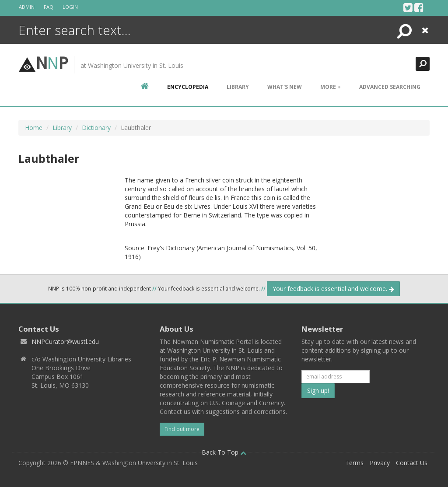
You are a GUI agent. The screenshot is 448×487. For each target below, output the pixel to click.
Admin (27, 7)
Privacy (380, 463)
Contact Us (412, 463)
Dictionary (96, 128)
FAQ (49, 7)
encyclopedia (188, 87)
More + (331, 87)
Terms (354, 463)
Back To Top (224, 452)
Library (238, 87)
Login (70, 7)
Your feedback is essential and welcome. (333, 289)
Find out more (182, 429)
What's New (285, 87)
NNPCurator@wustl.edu (65, 342)
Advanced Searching (390, 87)
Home (34, 128)
